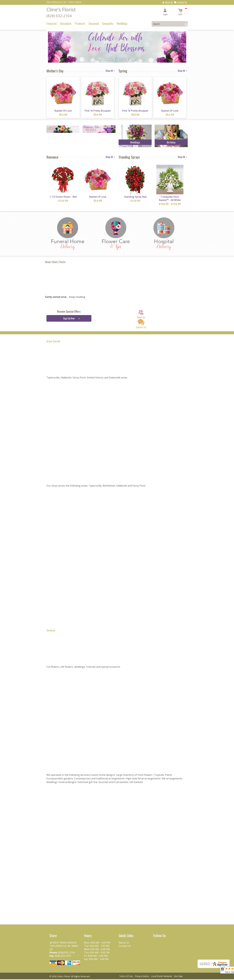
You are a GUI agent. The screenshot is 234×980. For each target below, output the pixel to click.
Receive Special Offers (69, 312)
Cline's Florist (61, 10)
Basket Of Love (63, 111)
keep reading (77, 298)
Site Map (178, 977)
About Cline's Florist (55, 263)
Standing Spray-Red (135, 197)
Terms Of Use (126, 977)
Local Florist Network (161, 977)
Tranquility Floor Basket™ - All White (170, 199)
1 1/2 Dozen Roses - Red (63, 197)
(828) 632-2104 (59, 16)
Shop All (111, 71)
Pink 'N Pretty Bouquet (97, 111)
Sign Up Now (69, 319)
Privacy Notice (142, 977)
